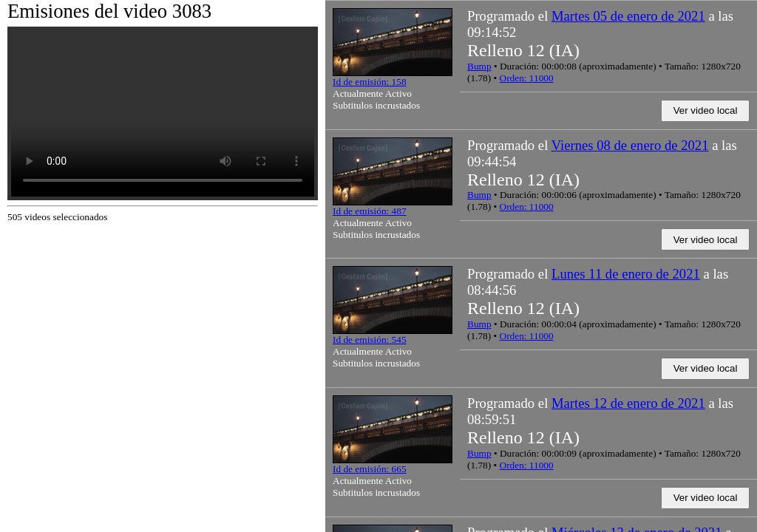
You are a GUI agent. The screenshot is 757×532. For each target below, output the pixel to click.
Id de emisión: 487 (370, 211)
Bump (479, 66)
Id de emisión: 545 (370, 340)
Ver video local (706, 110)
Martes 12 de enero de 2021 (628, 403)
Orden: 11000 (527, 78)
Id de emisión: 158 (370, 82)
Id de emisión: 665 (370, 469)
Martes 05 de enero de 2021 (628, 16)
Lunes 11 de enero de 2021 (626, 274)
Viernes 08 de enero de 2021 (630, 145)
